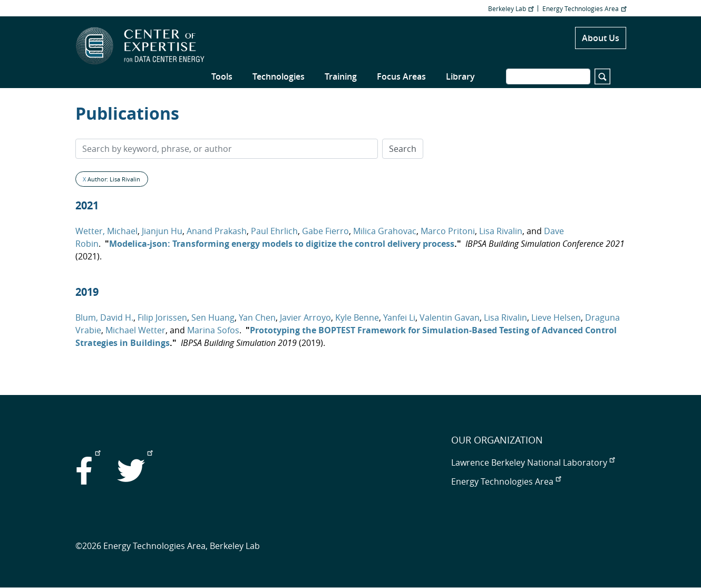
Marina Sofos (213, 330)
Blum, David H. (104, 317)
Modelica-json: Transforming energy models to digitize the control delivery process (282, 244)
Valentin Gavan (450, 317)
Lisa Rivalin (501, 231)
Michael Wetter (135, 330)
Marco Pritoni (448, 231)
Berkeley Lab (511, 8)
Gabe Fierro (325, 231)
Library (460, 76)
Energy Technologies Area (584, 8)
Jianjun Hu (162, 231)
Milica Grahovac (385, 231)
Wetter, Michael (106, 231)
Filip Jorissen (162, 317)
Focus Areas (401, 76)
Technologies (279, 76)
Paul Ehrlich (274, 231)
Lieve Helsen (556, 317)
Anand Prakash (217, 231)
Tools (222, 76)
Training (341, 76)
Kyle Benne (357, 317)
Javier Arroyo (305, 317)
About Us (601, 38)
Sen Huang (213, 317)
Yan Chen (257, 317)
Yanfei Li (399, 317)
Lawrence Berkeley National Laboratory (533, 462)
